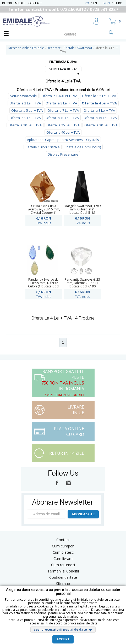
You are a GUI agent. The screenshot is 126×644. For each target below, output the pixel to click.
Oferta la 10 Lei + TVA (62, 118)
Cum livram (63, 559)
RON (107, 3)
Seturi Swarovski (23, 96)
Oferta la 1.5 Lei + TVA (99, 96)
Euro (118, 3)
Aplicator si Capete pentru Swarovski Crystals (63, 140)
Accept (63, 639)
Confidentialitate (63, 577)
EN (98, 3)
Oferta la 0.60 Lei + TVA (59, 96)
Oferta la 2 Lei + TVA (25, 103)
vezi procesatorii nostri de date (60, 630)
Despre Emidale (14, 3)
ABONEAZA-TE (83, 514)
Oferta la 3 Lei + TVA (61, 103)
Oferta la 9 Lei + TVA (25, 118)
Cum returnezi (63, 565)
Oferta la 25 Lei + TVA (63, 125)
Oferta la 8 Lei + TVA (99, 110)
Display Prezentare (63, 154)
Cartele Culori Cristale (43, 147)
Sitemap (63, 584)
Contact (35, 3)
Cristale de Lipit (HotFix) (83, 147)
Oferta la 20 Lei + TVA (25, 125)
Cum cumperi (63, 546)
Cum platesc (63, 552)
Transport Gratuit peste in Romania (62, 383)
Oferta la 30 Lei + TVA (101, 125)
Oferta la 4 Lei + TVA (99, 103)
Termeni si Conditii (63, 571)
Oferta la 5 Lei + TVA (27, 110)
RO (87, 3)
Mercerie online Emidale (26, 48)
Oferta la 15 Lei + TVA (100, 118)
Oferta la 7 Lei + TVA (63, 110)
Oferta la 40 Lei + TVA (63, 132)
